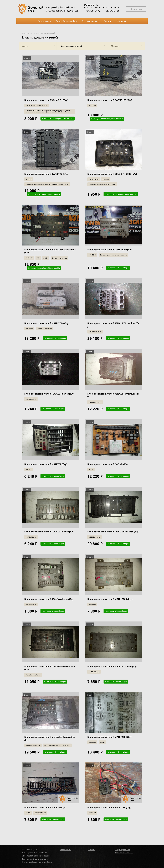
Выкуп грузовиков (122, 850)
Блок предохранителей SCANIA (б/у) (45, 807)
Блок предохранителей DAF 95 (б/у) (107, 464)
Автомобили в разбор (124, 853)
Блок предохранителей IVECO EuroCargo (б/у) (113, 532)
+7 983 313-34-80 (111, 11)
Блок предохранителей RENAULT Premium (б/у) (113, 325)
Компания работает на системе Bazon (37, 862)
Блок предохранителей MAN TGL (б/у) (46, 464)
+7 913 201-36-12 (92, 11)
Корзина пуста (136, 9)
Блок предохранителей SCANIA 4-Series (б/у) (49, 394)
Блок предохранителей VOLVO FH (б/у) (46, 100)
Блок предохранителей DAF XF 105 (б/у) (110, 100)
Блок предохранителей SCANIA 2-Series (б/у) (112, 666)
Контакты (91, 850)
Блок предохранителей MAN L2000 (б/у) (110, 599)
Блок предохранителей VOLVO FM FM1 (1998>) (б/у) (50, 251)
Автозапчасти (27, 33)
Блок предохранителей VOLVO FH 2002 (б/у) (112, 174)
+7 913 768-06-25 (111, 8)
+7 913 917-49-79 (92, 8)
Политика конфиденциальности (35, 859)
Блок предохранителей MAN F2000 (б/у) (110, 250)
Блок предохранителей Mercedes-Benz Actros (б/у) (50, 668)
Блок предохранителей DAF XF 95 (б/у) (46, 174)
